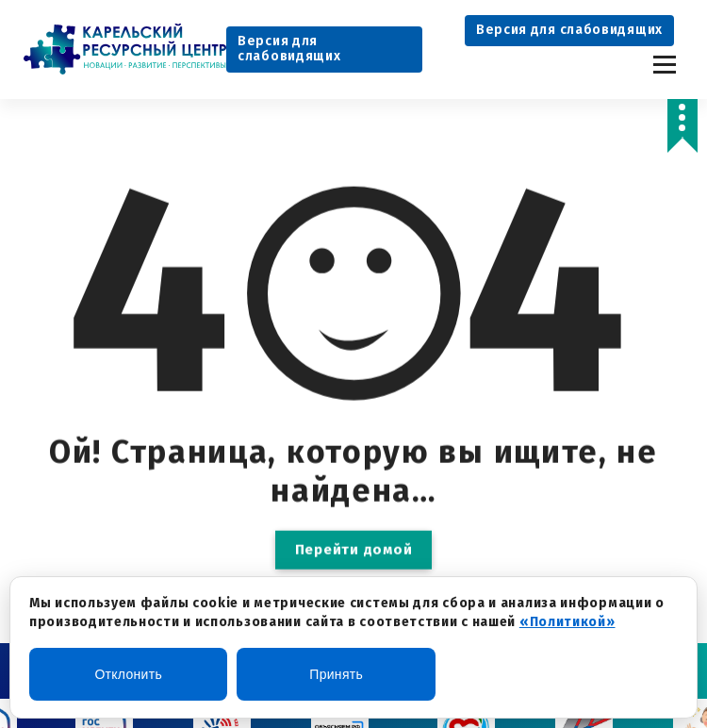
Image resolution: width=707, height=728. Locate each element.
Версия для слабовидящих (289, 49)
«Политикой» (567, 622)
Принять (336, 674)
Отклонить (128, 674)
